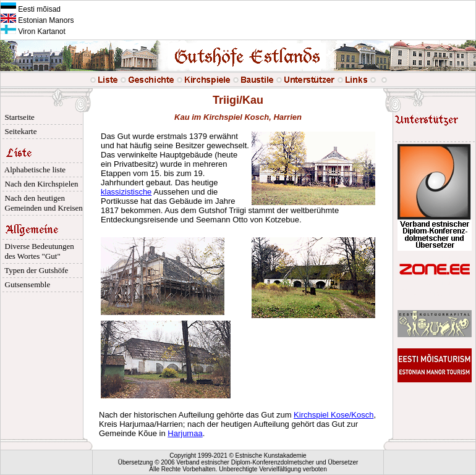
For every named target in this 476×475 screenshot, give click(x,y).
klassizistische (126, 192)
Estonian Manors (37, 20)
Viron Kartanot (33, 32)
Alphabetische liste (33, 170)
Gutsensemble (25, 284)
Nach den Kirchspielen (40, 184)
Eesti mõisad (31, 9)
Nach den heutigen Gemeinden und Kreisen (42, 203)
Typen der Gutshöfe (34, 270)
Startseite (18, 117)
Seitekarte (19, 131)
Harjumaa (185, 433)
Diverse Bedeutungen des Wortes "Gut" (37, 251)
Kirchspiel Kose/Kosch (334, 415)
